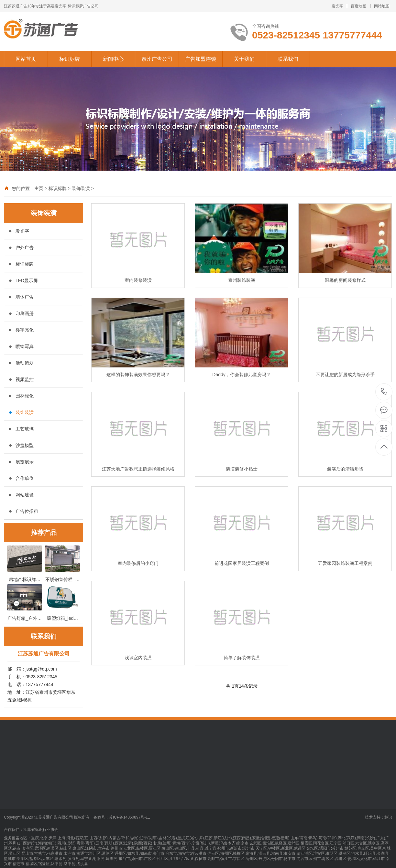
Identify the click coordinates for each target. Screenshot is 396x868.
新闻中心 (113, 59)
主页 (39, 188)
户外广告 (25, 248)
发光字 (337, 6)
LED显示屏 (27, 281)
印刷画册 (25, 313)
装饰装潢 (81, 188)
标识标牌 (70, 59)
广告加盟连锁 (201, 59)
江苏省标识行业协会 (41, 830)
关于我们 (244, 59)
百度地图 (358, 6)
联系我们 (288, 59)
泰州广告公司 (157, 59)
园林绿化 (25, 396)
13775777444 (384, 392)
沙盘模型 (25, 445)
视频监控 (25, 379)
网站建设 (25, 495)
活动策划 (25, 363)
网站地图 (382, 6)
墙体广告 (25, 297)
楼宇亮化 (25, 330)
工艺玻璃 (25, 429)
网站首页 (26, 59)
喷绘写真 (25, 346)
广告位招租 (27, 511)
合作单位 (25, 478)
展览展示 (25, 462)
